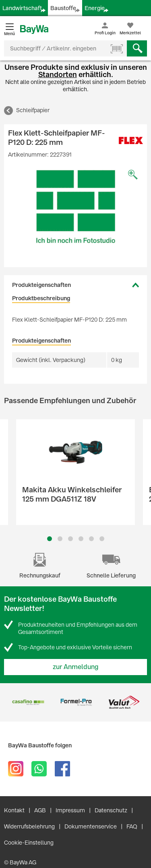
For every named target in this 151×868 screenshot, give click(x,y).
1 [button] (50, 539)
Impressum (70, 810)
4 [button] (81, 539)
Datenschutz (111, 810)
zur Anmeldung (76, 667)
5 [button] (91, 539)
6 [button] (102, 539)
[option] (75, 207)
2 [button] (60, 539)
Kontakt (14, 810)
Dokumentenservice (91, 826)
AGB (40, 810)
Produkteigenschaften (41, 285)
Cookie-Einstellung (29, 843)
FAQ (132, 826)
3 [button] (70, 539)
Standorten (58, 74)
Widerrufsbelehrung (29, 826)
